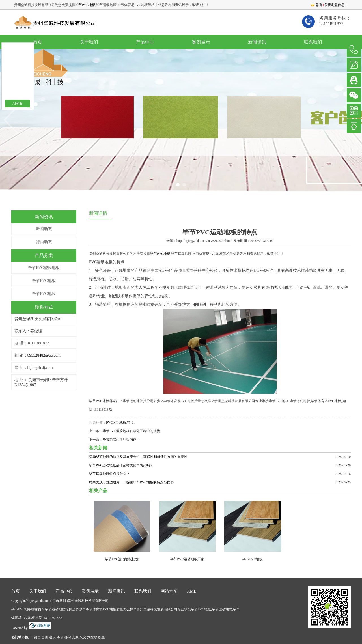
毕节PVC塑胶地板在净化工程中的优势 (131, 431)
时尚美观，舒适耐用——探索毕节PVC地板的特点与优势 (131, 482)
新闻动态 (44, 229)
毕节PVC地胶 (44, 294)
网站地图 (169, 591)
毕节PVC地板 (85, 5)
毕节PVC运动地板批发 (122, 559)
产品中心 (145, 42)
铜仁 (37, 637)
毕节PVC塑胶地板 (44, 268)
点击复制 (59, 601)
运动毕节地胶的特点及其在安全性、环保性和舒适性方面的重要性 (138, 457)
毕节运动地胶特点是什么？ (109, 474)
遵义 (52, 637)
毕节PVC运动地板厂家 (187, 559)
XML (192, 591)
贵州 (45, 637)
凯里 (102, 637)
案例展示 (201, 42)
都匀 (68, 637)
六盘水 (92, 637)
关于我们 (89, 42)
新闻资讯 (257, 42)
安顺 (75, 637)
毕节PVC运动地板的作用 (121, 440)
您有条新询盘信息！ (329, 5)
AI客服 (18, 104)
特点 (130, 423)
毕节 (60, 637)
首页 (38, 42)
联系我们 (313, 42)
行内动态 (44, 242)
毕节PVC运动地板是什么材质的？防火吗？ (121, 465)
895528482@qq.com (44, 355)
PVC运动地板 (116, 423)
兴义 (83, 637)
